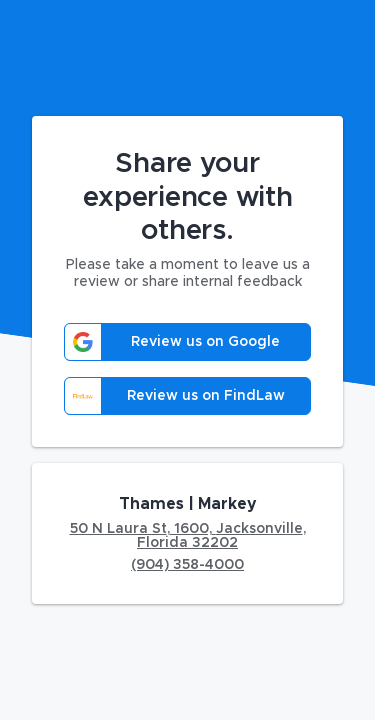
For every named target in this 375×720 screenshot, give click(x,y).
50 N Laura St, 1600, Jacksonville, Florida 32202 (188, 536)
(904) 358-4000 (187, 565)
